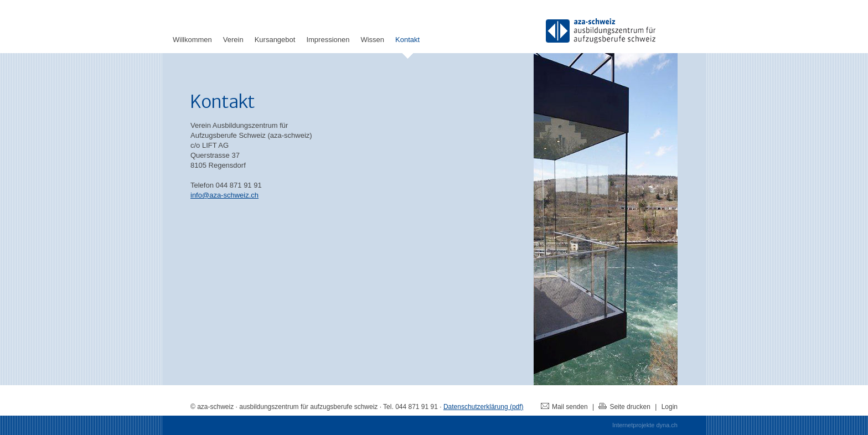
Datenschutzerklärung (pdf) (484, 407)
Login (670, 407)
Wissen (372, 40)
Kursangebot (275, 40)
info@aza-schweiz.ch (224, 195)
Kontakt (407, 40)
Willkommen (192, 40)
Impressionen (328, 40)
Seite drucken (624, 407)
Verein (233, 40)
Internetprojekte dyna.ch (645, 425)
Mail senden (564, 407)
